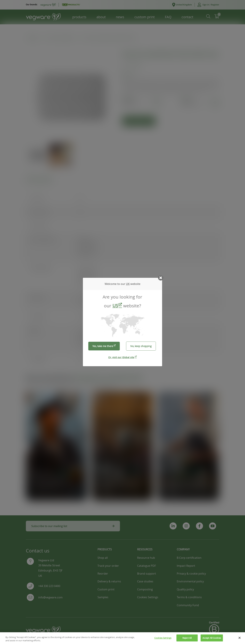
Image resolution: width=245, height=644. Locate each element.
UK (128, 284)
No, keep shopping (141, 346)
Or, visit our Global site (121, 357)
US (115, 306)
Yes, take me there (103, 346)
